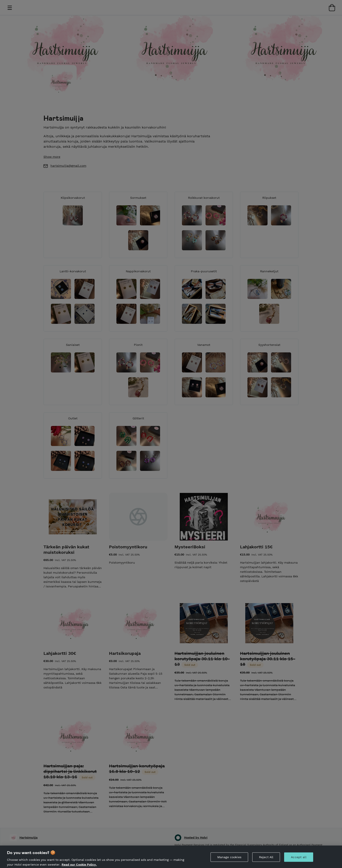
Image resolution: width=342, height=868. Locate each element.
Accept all (299, 860)
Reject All (266, 860)
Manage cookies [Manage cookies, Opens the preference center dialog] (229, 860)
